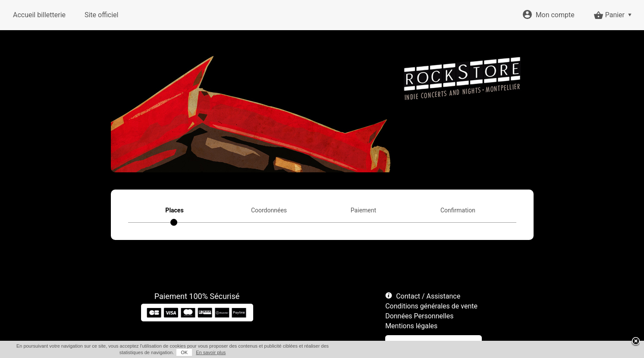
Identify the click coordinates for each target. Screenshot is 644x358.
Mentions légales (411, 326)
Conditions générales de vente (431, 306)
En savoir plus (211, 352)
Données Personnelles (419, 316)
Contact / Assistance (428, 296)
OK (184, 352)
